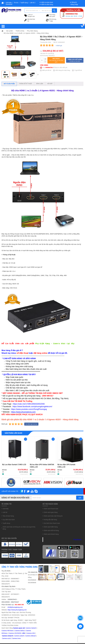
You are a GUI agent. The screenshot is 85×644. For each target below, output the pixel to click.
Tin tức (16, 3)
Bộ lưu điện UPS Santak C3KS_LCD (66, 466)
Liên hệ (32, 3)
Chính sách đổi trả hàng (51, 530)
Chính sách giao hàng (51, 512)
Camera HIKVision (8, 631)
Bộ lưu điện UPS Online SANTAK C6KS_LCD (42, 466)
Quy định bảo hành (9, 520)
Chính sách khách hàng (51, 534)
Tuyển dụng (24, 3)
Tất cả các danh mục (32, 10)
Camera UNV (31, 633)
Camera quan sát (19, 628)
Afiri (24, 633)
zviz (10, 638)
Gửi (80, 498)
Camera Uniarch (8, 636)
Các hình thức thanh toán (52, 523)
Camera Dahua (20, 631)
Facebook (77, 540)
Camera (17, 636)
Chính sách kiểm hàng (51, 527)
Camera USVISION (15, 633)
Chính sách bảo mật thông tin (53, 516)
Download (9, 4)
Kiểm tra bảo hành (47, 2)
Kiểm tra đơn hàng (47, 4)
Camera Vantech (31, 628)
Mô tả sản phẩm (9, 84)
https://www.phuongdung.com (17, 610)
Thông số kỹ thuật (25, 84)
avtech (22, 636)
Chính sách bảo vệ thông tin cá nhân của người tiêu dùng (19, 528)
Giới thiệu (9, 3)
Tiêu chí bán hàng (8, 516)
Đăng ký (74, 2)
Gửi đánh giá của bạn (31, 424)
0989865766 (49, 68)
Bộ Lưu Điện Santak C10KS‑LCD (14, 465)
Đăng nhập (74, 4)
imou (19, 638)
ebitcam (33, 636)
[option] (6, 75)
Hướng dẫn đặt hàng (50, 520)
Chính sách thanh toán (51, 509)
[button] (56, 60)
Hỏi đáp (50, 84)
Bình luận (40, 84)
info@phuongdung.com (15, 607)
